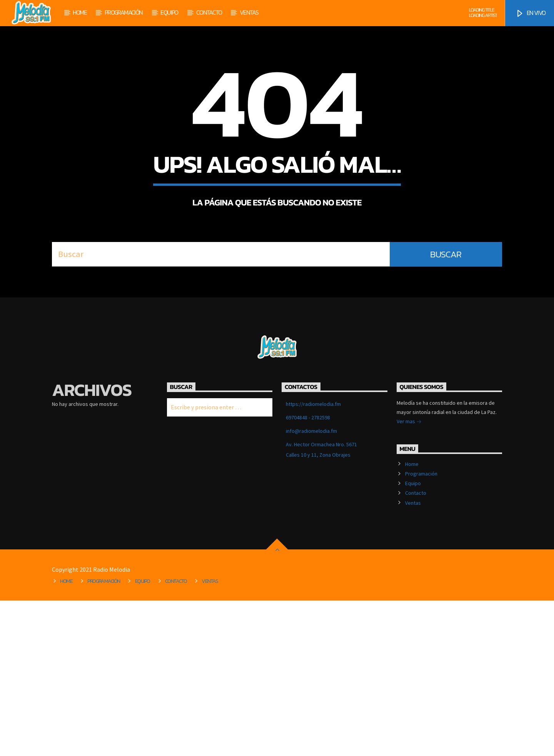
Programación (124, 12)
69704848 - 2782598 (308, 573)
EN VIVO (530, 13)
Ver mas (409, 577)
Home (80, 12)
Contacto (209, 12)
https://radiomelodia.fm (313, 559)
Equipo (169, 12)
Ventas (249, 12)
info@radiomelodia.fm (311, 586)
